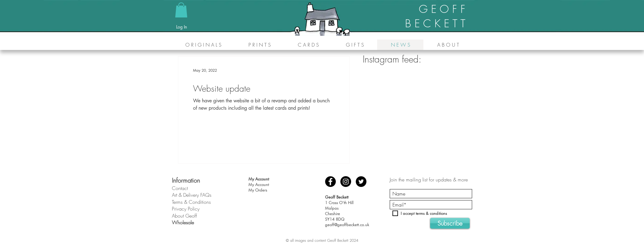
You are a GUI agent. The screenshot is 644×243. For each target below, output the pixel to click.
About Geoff (184, 216)
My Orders (258, 190)
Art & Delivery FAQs (192, 195)
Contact (180, 188)
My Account (259, 184)
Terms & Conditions (191, 202)
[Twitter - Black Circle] (361, 182)
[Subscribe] (450, 223)
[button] (181, 10)
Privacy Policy (186, 209)
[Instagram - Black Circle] (346, 182)
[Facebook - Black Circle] (330, 182)
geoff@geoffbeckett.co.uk (347, 225)
